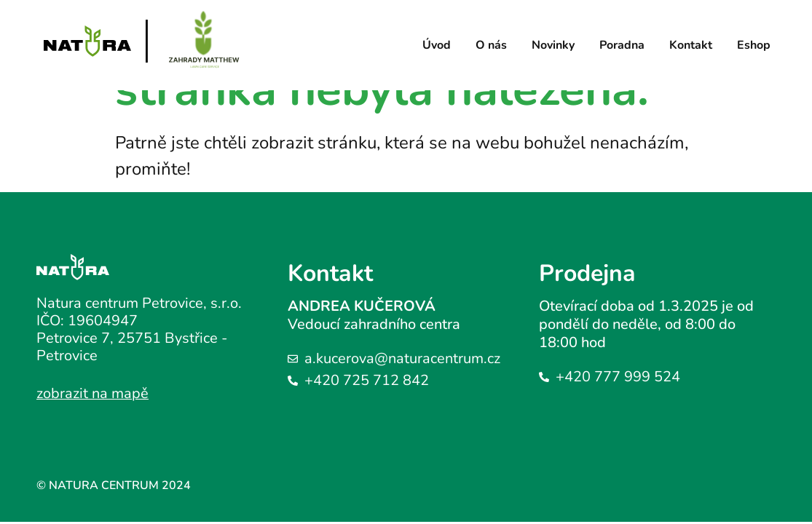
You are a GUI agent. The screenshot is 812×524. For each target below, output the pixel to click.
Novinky (553, 45)
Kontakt (691, 45)
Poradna (622, 45)
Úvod (437, 45)
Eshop (754, 45)
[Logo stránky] (87, 41)
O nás (491, 45)
